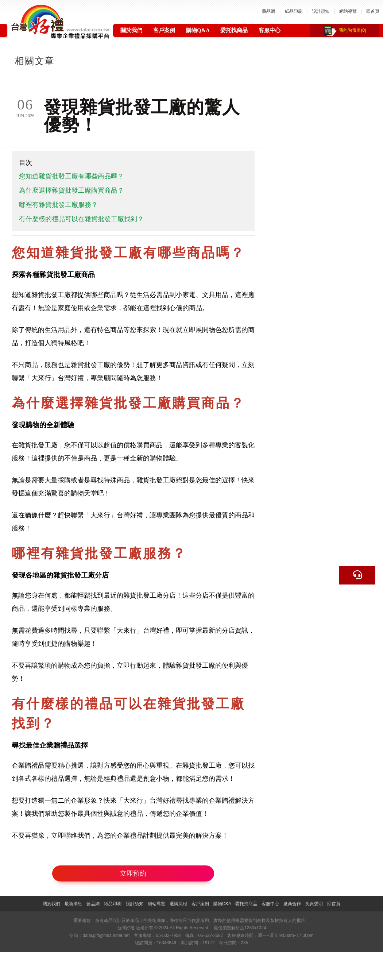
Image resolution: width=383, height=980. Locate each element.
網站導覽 (348, 11)
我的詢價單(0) (353, 30)
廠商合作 (292, 904)
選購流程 (178, 904)
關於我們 (131, 30)
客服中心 (270, 30)
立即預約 (133, 873)
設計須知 (321, 11)
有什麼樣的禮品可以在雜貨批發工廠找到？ (81, 219)
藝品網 (268, 11)
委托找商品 (234, 30)
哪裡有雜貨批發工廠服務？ (58, 205)
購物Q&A (198, 30)
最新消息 (73, 904)
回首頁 (373, 11)
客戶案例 (164, 30)
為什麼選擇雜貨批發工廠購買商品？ (71, 190)
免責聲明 (314, 904)
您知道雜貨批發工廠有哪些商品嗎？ (71, 176)
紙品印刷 (294, 11)
